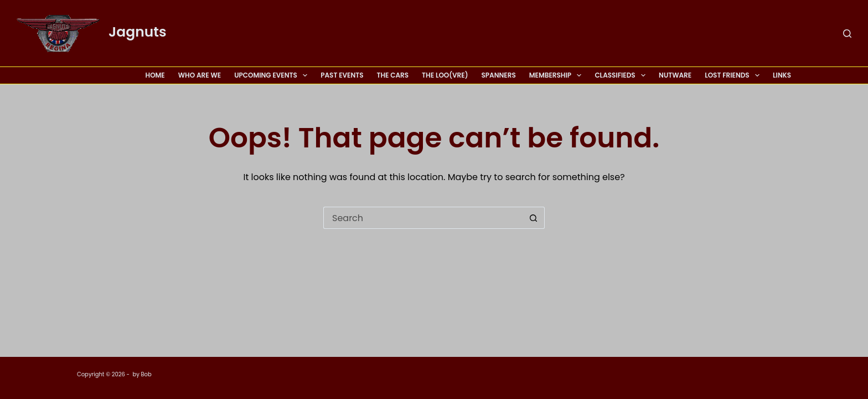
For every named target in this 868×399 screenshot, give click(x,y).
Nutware (675, 75)
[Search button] (534, 218)
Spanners (498, 75)
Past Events (342, 75)
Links (782, 75)
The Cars (393, 75)
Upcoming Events (273, 75)
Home (155, 75)
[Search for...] (423, 218)
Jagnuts (138, 32)
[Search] (847, 34)
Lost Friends (734, 75)
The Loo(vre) (445, 75)
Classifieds (622, 75)
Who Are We (200, 75)
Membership (558, 75)
